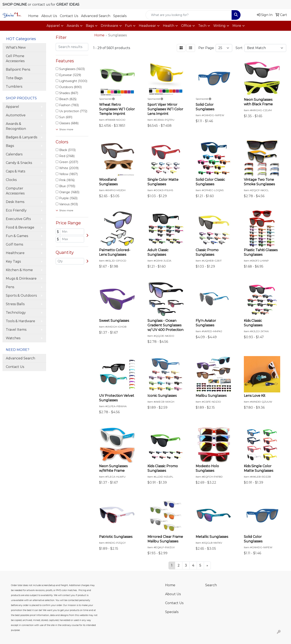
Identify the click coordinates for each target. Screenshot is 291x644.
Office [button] (186, 26)
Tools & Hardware (20, 321)
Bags (10, 146)
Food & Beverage (20, 227)
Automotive (16, 115)
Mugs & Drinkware (21, 278)
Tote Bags (14, 78)
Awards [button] (73, 26)
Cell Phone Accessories (15, 58)
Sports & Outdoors (21, 296)
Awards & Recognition (16, 126)
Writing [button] (219, 26)
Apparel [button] (53, 26)
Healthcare (15, 253)
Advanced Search (96, 16)
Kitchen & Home (19, 270)
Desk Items (15, 202)
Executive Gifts (18, 219)
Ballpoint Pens (18, 69)
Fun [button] (128, 26)
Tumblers (14, 87)
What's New (16, 47)
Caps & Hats (15, 171)
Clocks (11, 180)
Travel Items (16, 330)
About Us (49, 16)
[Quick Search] (189, 15)
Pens (10, 287)
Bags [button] (90, 26)
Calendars (14, 154)
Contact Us (69, 16)
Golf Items (14, 244)
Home (33, 16)
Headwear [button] (147, 26)
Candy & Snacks (19, 163)
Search (211, 585)
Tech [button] (202, 26)
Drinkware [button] (109, 26)
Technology (16, 313)
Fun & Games (17, 236)
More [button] (237, 26)
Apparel (12, 107)
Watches (13, 338)
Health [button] (169, 26)
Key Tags (13, 261)
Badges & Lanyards (21, 137)
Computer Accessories (15, 191)
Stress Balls (15, 304)
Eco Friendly (16, 210)
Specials (120, 16)
